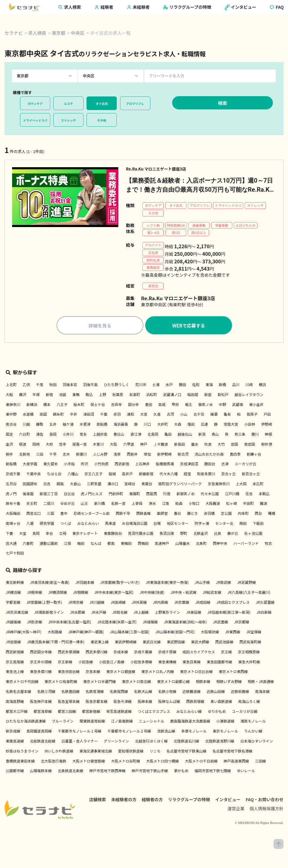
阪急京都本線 (97, 702)
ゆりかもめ (217, 712)
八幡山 (73, 475)
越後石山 (185, 435)
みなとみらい (88, 524)
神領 (268, 435)
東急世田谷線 (69, 673)
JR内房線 (160, 603)
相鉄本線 (203, 683)
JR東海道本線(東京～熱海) (167, 583)
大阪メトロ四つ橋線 (162, 762)
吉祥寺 (116, 406)
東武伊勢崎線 (126, 643)
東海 (209, 386)
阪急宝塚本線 (69, 702)
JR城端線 (150, 623)
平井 (74, 415)
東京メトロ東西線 (233, 673)
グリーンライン (116, 742)
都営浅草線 (43, 712)
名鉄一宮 (118, 504)
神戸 (144, 445)
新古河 (183, 455)
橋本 (47, 406)
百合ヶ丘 (228, 475)
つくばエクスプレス (154, 712)
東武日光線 (152, 643)
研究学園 (47, 524)
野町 (184, 534)
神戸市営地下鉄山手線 (150, 772)
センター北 (224, 524)
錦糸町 (58, 415)
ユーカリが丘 (245, 465)
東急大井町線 (249, 663)
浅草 (117, 455)
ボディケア (35, 104)
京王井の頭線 (41, 663)
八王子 (62, 406)
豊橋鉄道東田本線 (20, 762)
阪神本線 (145, 702)
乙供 (26, 386)
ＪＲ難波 (161, 445)
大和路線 (55, 633)
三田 (40, 455)
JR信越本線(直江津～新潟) (229, 613)
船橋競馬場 (165, 465)
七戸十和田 (15, 554)
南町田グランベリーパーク (180, 485)
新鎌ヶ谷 (254, 455)
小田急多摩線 (141, 663)
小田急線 (86, 663)
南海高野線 (15, 702)
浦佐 (40, 435)
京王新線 (65, 663)
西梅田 (143, 544)
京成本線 (121, 653)
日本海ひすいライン (257, 742)
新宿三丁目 (49, 495)
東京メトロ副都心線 (173, 683)
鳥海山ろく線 (249, 702)
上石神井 (142, 465)
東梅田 (126, 544)
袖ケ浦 (68, 425)
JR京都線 (242, 623)
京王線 (227, 653)
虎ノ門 (11, 495)
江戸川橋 (232, 495)
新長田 (179, 445)
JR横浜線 (13, 593)
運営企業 (236, 816)
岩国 (234, 445)
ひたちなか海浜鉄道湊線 (26, 722)
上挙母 (137, 504)
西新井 (132, 455)
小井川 (68, 435)
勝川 (255, 435)
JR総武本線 (212, 593)
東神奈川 (13, 406)
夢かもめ (181, 772)
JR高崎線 (118, 603)
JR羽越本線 (85, 583)
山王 (84, 504)
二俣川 (49, 504)
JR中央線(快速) (152, 593)
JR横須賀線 (57, 593)
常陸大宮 (231, 425)
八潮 (30, 524)
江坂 (67, 544)
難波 (263, 504)
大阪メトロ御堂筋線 (89, 762)
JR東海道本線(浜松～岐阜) (185, 623)
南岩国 (250, 445)
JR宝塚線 (254, 633)
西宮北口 (34, 514)
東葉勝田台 (113, 534)
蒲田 (191, 425)
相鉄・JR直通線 (261, 683)
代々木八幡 (169, 475)
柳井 (9, 455)
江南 (165, 504)
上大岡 (241, 485)
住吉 (249, 495)
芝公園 (226, 514)
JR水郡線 (77, 613)
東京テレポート (85, 534)
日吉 (47, 485)
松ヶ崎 (231, 504)
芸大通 (11, 544)
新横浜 (32, 406)
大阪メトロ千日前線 (201, 762)
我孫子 (252, 415)
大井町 (162, 425)
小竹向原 (101, 465)
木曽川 (98, 445)
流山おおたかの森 (209, 455)
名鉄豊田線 (70, 692)
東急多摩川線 (41, 673)
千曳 (40, 386)
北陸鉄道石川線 (186, 742)
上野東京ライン (167, 613)
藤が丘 (233, 534)
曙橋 (272, 514)
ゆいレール (246, 772)
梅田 (81, 544)
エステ (68, 104)
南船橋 (102, 425)
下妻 (9, 534)
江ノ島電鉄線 (122, 722)
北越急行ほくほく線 (151, 742)
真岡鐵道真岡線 (39, 732)
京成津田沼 (189, 465)
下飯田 (258, 524)
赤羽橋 (209, 514)
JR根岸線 (34, 593)
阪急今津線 (123, 702)
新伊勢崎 (164, 455)
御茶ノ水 (205, 406)
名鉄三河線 (46, 692)
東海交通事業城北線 (96, 752)
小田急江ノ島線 (112, 663)
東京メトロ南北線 (136, 683)
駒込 (89, 396)
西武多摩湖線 (69, 653)
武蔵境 (237, 406)
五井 (53, 425)
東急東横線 (167, 663)
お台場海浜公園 (135, 524)
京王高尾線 (15, 663)
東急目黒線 (191, 663)
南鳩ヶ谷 (13, 524)
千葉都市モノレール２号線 (129, 732)
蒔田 (243, 524)
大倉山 (75, 485)
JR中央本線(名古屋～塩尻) (70, 623)
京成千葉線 (143, 653)
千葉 (104, 415)
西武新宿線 (15, 653)
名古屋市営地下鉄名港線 (232, 752)
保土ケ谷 (98, 406)
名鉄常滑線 (95, 692)
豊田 (149, 406)
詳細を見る (100, 327)
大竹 (221, 445)
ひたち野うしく (116, 386)
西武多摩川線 (97, 653)
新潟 (202, 435)
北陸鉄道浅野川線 (220, 742)
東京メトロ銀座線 (121, 673)
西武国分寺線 (41, 653)
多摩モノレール (194, 732)
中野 (222, 406)
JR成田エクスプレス (233, 603)
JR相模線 (80, 593)
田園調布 (30, 485)
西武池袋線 (224, 643)
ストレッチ (68, 120)
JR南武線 (224, 583)
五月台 (11, 485)
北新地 (25, 455)
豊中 (64, 514)
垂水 (195, 445)
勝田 (182, 386)
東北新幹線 (15, 583)
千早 (53, 455)
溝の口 (113, 485)
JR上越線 (141, 613)
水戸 (169, 386)
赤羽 (117, 415)
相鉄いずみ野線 (229, 683)
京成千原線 (167, 653)
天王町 (32, 504)
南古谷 (11, 425)
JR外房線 (139, 603)
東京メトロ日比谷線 (196, 673)
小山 (184, 415)
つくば (66, 524)
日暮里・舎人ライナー (80, 742)
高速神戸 (162, 544)
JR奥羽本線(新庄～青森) (50, 583)
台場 (157, 524)
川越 (26, 425)
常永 (83, 435)
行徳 (167, 495)
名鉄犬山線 (143, 692)
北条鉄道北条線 (70, 772)
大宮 (144, 415)
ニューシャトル (152, 722)
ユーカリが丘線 (245, 712)
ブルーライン (63, 722)
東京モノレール (225, 732)
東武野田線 (176, 643)
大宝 (23, 534)
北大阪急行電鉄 (54, 762)
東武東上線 (100, 643)
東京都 (59, 33)
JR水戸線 (99, 613)
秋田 (53, 386)
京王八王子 (93, 475)
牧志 (268, 544)
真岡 (36, 534)
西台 (258, 514)
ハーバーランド (246, 544)
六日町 (25, 435)
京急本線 (93, 673)
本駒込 (264, 495)
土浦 (156, 386)
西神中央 (220, 544)
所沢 (84, 465)
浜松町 (152, 396)
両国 (43, 415)
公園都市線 (15, 772)
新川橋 (100, 504)
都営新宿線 (91, 712)
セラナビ (14, 33)
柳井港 (267, 445)
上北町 (11, 386)
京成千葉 (13, 475)
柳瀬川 (81, 455)
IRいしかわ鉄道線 (59, 752)
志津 (225, 465)
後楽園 (28, 495)
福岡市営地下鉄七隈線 (213, 772)
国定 (9, 435)
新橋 (222, 386)
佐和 (196, 386)
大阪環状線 (210, 633)
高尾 (162, 406)
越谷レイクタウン (249, 396)
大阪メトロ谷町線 (126, 762)
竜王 (188, 406)
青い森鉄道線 (221, 702)
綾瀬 (214, 415)
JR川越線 (97, 603)
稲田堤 (193, 396)
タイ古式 (102, 104)
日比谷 (69, 495)
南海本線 (262, 692)
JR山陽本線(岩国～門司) (175, 633)
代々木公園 (210, 495)
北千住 (199, 415)
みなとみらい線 (189, 712)
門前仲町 (116, 495)
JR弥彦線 (34, 623)
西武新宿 (122, 465)
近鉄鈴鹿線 (240, 692)
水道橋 (28, 415)
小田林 (250, 425)
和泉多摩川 (206, 475)
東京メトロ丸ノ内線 (158, 673)
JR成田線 (203, 603)
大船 (9, 396)
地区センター (178, 524)
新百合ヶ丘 (251, 475)
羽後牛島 (90, 386)
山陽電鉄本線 (41, 772)
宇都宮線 (13, 603)
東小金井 (256, 406)
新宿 (49, 396)
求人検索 (37, 33)
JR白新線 (264, 613)
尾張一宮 (80, 445)
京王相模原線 (249, 653)
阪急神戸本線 (41, 702)
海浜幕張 (121, 425)
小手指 (69, 465)
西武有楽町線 (250, 643)
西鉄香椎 (143, 514)
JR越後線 (13, 623)
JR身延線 (194, 613)
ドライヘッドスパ (35, 120)
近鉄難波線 (191, 692)
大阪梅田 (13, 514)
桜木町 (79, 406)
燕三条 (240, 435)
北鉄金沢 (201, 534)
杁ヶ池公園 (253, 534)
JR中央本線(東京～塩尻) (114, 593)
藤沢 (23, 396)
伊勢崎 (267, 425)
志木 (66, 455)
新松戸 (223, 396)
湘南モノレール (253, 722)
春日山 (119, 435)
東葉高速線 (15, 742)
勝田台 (210, 465)
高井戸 (127, 475)
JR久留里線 (265, 603)
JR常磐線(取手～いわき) (120, 583)
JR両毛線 (120, 613)
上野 (103, 396)
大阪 (113, 445)
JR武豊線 (221, 623)
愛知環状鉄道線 (131, 752)
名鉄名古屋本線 (18, 692)
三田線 (260, 762)
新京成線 (13, 732)
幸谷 (49, 534)
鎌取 (40, 425)
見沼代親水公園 (141, 534)
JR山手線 (202, 583)
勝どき (192, 514)
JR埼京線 (76, 603)
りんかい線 (253, 732)
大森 (178, 425)
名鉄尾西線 (119, 692)
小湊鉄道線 (225, 722)
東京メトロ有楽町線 (61, 683)
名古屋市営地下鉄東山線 (186, 752)
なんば (96, 544)
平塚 (36, 396)
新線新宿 (146, 475)
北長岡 (153, 435)
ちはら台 (54, 475)
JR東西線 (233, 633)
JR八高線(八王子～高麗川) (249, 593)
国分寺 (133, 406)
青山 (215, 435)
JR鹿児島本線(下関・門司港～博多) (56, 643)
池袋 (63, 396)
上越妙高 (100, 435)
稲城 (112, 475)
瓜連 (204, 425)
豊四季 (235, 455)
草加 (147, 455)
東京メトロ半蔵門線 (100, 683)
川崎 (249, 386)
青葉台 (147, 485)
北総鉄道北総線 (43, 742)
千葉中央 (34, 475)
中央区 (78, 33)
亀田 (168, 435)
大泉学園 (30, 465)
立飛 (63, 534)
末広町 (258, 485)
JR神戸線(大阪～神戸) (24, 633)
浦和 (130, 415)
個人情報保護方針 (267, 816)
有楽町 (135, 396)
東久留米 (51, 465)
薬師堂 (162, 514)
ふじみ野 (100, 455)
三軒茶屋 (94, 485)
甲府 (175, 406)
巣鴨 (76, 396)
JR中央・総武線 (184, 593)
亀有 (227, 415)
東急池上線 (15, 673)
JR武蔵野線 (247, 583)
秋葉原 (118, 396)
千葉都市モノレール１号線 (80, 732)
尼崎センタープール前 (92, 514)
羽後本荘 (70, 386)
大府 (49, 445)
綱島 (60, 485)
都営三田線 (67, 712)
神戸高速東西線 (236, 762)
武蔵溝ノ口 (172, 396)
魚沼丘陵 (167, 534)
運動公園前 (49, 544)
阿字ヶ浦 (202, 524)
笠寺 (63, 445)
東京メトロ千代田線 (22, 683)
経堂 (187, 475)
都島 (111, 544)
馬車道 (110, 524)
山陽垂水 (182, 544)
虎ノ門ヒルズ (92, 495)
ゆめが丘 (67, 504)
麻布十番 (13, 504)
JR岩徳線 (13, 643)
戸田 (267, 415)
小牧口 (194, 504)
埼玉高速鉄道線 (119, 712)
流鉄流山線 (166, 732)
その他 (102, 120)
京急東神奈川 (219, 485)
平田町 (248, 504)
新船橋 (11, 465)
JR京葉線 (182, 603)
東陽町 (135, 495)
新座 (208, 396)
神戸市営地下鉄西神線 (107, 772)
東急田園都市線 (219, 663)
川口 (147, 425)
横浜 (262, 386)
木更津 (85, 425)
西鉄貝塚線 (195, 702)
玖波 (208, 445)
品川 (236, 386)
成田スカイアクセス (199, 653)
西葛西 (152, 495)
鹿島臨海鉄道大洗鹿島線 (190, 722)
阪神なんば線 (169, 702)
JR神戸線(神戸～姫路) (86, 633)
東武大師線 (200, 643)
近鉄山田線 (216, 692)
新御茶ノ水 (185, 495)
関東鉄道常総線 (92, 722)
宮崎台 (130, 485)
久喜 (157, 415)
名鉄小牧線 (167, 692)
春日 (177, 514)
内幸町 (243, 514)
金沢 (9, 445)
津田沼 (89, 415)
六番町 (28, 544)
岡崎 (36, 445)
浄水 (152, 504)
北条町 (201, 544)
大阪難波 (213, 504)
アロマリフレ (135, 104)
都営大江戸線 (17, 712)
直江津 (136, 435)
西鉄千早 (123, 514)
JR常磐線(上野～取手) (44, 603)
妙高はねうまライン (22, 752)
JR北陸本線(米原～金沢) (117, 623)
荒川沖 (141, 386)
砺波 (23, 445)
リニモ (155, 752)
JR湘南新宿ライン (49, 613)
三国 (51, 514)
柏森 (179, 504)
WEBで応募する (188, 327)
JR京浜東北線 (17, 613)
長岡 (53, 435)
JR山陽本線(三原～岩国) (129, 633)
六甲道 (129, 445)
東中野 (11, 415)
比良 (218, 534)
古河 (170, 415)
